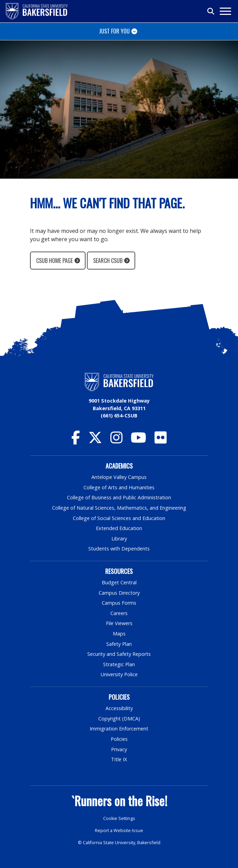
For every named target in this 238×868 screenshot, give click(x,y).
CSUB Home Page (54, 261)
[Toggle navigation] (225, 11)
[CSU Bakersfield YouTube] (138, 441)
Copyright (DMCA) (119, 719)
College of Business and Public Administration (119, 497)
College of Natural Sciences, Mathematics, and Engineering (119, 508)
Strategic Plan (119, 664)
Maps (119, 634)
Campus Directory (119, 593)
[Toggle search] (211, 11)
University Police (119, 674)
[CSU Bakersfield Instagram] (116, 441)
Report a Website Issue (119, 831)
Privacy (119, 749)
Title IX (119, 759)
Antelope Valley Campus (119, 477)
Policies (119, 739)
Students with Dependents (119, 549)
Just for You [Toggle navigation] (114, 31)
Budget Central (119, 582)
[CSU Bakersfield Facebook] (76, 441)
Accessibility (119, 708)
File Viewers (119, 623)
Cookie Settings (119, 818)
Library (119, 539)
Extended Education (119, 528)
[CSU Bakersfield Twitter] (95, 441)
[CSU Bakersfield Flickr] (161, 441)
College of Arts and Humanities (119, 487)
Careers (119, 613)
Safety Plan (119, 644)
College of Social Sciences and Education (119, 518)
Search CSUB (108, 261)
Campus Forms (119, 603)
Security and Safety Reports (119, 654)
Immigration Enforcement (119, 729)
